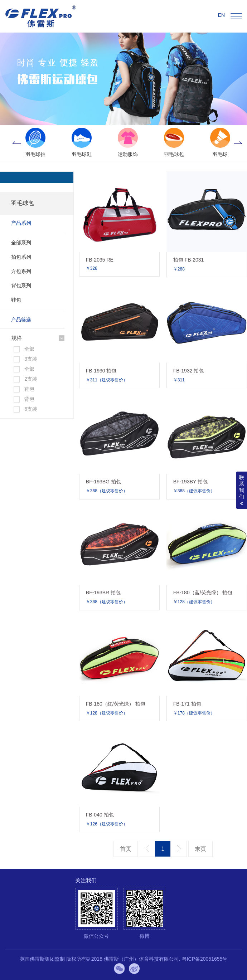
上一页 (147, 849)
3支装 (31, 359)
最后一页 (200, 849)
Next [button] (238, 143)
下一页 (179, 849)
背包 (29, 399)
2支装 (31, 379)
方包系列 (21, 271)
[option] (35, 143)
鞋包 (16, 300)
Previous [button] (16, 143)
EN (221, 15)
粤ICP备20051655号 (205, 959)
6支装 (31, 409)
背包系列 (21, 286)
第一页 (126, 849)
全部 (29, 349)
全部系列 (21, 243)
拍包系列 (21, 257)
